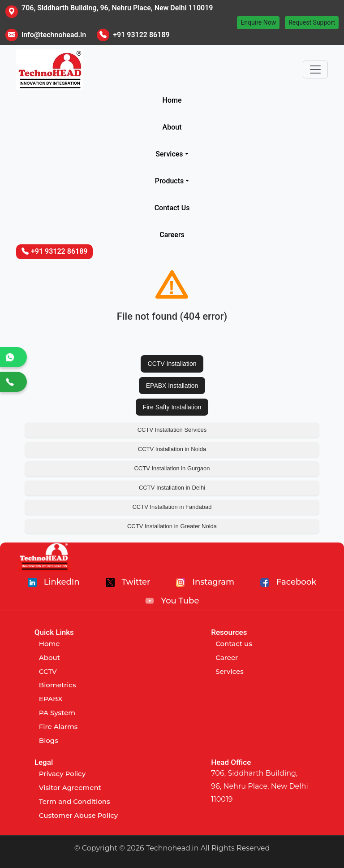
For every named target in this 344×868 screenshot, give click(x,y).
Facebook (288, 582)
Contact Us (172, 208)
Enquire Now (258, 22)
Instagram (205, 582)
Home (172, 100)
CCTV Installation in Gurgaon (172, 468)
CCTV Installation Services (172, 430)
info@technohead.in (54, 35)
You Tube (172, 601)
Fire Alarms (58, 727)
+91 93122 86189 (141, 35)
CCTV (48, 671)
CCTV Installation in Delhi (172, 488)
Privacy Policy (62, 774)
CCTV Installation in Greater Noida (172, 526)
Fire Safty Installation (172, 407)
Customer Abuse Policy (78, 815)
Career (227, 658)
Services (169, 154)
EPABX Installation (172, 386)
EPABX (51, 699)
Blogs (49, 740)
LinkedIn (54, 582)
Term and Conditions (75, 801)
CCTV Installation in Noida (172, 449)
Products (170, 181)
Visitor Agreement (70, 788)
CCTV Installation (172, 364)
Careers (172, 235)
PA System (57, 713)
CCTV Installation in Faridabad (172, 507)
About (172, 127)
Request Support (312, 22)
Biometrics (58, 685)
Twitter (128, 582)
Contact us (234, 644)
